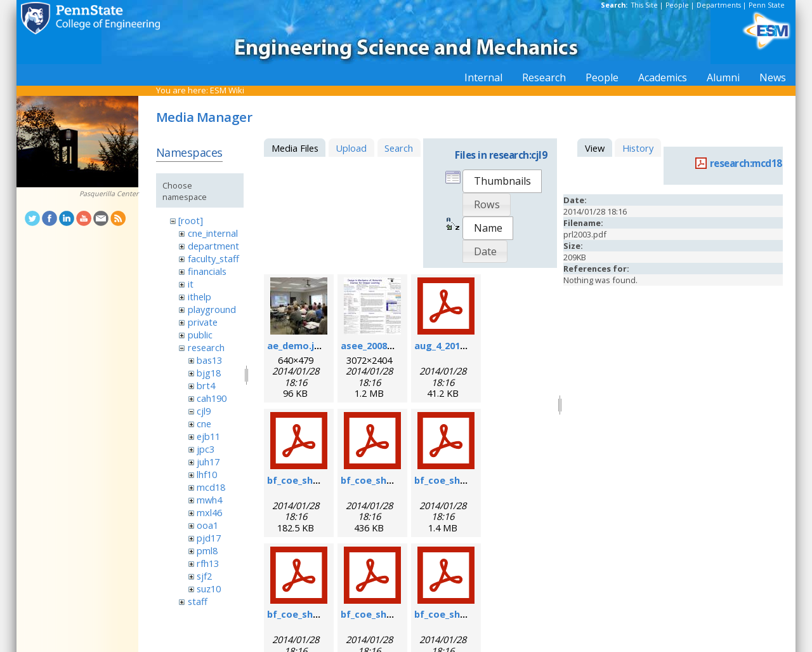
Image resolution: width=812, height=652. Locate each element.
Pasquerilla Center (109, 194)
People (677, 5)
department (213, 246)
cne (204, 423)
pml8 (207, 550)
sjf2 (204, 576)
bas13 (209, 360)
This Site (645, 5)
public (200, 335)
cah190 (212, 398)
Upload (351, 148)
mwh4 (209, 500)
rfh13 (208, 563)
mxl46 (209, 512)
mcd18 (211, 487)
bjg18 (209, 373)
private (203, 322)
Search (399, 148)
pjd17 (209, 538)
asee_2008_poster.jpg (390, 345)
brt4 (206, 385)
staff (198, 601)
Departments (719, 5)
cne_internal (213, 233)
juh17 (208, 462)
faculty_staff (213, 258)
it (191, 284)
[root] (191, 220)
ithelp (200, 296)
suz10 (209, 589)
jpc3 (206, 449)
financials (207, 271)
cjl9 (204, 411)
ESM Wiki (227, 90)
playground (212, 309)
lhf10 (207, 474)
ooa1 (207, 525)
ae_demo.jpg (297, 345)
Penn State (767, 5)
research (206, 347)
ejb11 (208, 436)
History (638, 148)
